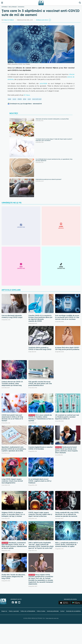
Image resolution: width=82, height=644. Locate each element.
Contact (62, 611)
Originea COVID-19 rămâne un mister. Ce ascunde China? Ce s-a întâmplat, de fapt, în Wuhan (13, 514)
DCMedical (5, 7)
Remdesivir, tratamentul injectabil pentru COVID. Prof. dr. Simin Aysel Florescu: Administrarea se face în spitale (14, 545)
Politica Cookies (41, 611)
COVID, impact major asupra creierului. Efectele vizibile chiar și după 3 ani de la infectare (40, 514)
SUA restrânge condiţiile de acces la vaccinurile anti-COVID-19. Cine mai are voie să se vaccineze (67, 317)
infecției (71, 74)
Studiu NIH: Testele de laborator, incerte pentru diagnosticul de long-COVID (13, 577)
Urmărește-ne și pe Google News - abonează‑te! (26, 104)
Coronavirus (21, 7)
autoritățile (44, 83)
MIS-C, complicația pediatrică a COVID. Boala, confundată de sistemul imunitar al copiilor (66, 545)
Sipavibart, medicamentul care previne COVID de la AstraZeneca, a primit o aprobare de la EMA (14, 449)
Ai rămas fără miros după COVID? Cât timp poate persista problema (67, 348)
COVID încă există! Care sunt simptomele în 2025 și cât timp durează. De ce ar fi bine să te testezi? (12, 418)
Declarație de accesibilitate (73, 611)
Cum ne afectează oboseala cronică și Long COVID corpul (12, 316)
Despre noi (4, 611)
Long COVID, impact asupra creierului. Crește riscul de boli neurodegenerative (12, 481)
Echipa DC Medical (9, 20)
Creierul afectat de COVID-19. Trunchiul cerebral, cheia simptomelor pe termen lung (12, 384)
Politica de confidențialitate (28, 611)
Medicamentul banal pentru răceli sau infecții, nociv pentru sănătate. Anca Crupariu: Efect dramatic (67, 450)
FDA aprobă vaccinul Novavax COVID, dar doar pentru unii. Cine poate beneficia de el (40, 384)
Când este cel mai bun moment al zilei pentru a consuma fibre (52, 119)
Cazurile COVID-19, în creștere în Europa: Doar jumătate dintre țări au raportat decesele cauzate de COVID (40, 318)
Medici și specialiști (14, 611)
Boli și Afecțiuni (13, 7)
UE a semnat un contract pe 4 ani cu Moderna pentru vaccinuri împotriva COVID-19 (67, 417)
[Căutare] (80, 3)
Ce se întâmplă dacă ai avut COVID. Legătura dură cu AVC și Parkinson (40, 481)
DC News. (27, 95)
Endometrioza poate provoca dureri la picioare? (49, 179)
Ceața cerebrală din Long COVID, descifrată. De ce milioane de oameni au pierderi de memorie (67, 514)
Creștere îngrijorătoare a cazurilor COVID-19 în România (41, 448)
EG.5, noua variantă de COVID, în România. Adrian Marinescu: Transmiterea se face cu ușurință (41, 418)
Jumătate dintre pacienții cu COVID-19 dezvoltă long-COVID (40, 348)
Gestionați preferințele (53, 611)
